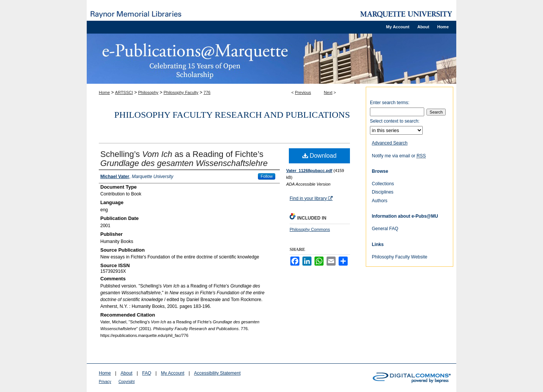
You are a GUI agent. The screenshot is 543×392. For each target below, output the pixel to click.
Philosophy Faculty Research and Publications (232, 115)
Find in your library (311, 198)
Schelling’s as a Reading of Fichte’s (184, 159)
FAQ (147, 373)
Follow (267, 176)
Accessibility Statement (217, 373)
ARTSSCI (124, 92)
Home (104, 92)
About (127, 373)
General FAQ (385, 229)
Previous (303, 92)
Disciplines (383, 192)
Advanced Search (390, 143)
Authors (380, 201)
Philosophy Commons (310, 229)
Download (320, 156)
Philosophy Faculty (181, 92)
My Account (173, 373)
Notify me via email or (399, 156)
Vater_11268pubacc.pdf (309, 171)
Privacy (105, 382)
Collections (383, 184)
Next (328, 92)
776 (207, 92)
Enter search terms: (390, 103)
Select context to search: (395, 121)
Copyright (127, 382)
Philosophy (148, 92)
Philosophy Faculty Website (400, 257)
